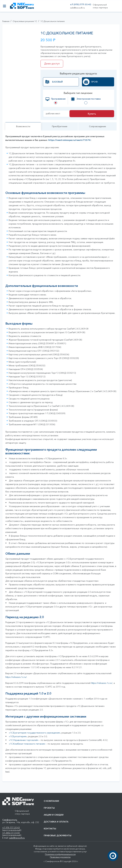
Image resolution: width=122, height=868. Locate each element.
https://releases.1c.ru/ (16, 680)
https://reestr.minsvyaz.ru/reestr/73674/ (70, 143)
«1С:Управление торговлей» (24, 743)
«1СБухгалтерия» (18, 739)
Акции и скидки (54, 815)
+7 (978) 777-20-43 (81, 5)
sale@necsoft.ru (77, 8)
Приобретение (59, 128)
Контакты (50, 829)
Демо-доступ (52, 64)
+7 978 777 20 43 (11, 828)
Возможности (23, 128)
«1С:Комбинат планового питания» (27, 746)
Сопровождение (97, 128)
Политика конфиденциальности (60, 854)
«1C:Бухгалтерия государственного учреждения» (35, 735)
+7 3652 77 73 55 (11, 833)
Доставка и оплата (56, 822)
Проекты (49, 808)
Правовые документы (58, 836)
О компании (51, 801)
